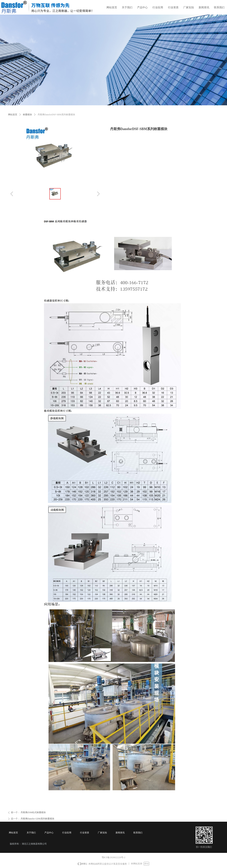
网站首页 (13, 115)
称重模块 (27, 115)
